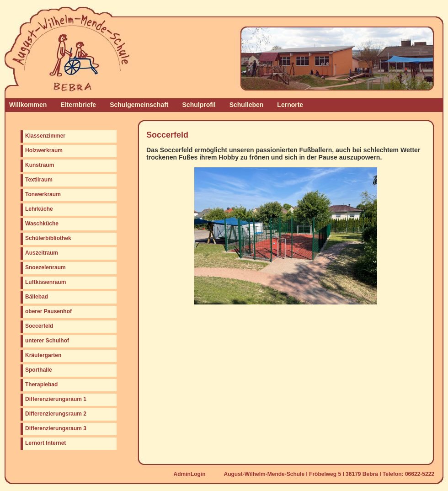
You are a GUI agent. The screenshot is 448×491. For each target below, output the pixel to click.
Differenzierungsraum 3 (56, 428)
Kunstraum (40, 165)
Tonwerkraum (43, 194)
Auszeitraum (42, 253)
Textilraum (39, 180)
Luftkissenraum (45, 282)
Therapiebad (41, 384)
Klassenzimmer (45, 136)
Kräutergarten (43, 355)
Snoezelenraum (45, 267)
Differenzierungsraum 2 (56, 414)
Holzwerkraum (44, 150)
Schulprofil (199, 105)
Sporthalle (39, 370)
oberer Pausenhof (48, 311)
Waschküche (42, 224)
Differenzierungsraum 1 (56, 399)
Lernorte (290, 105)
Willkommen (28, 105)
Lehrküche (39, 209)
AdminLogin (190, 474)
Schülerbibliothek (48, 238)
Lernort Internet (45, 443)
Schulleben (247, 105)
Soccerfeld (39, 326)
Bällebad (37, 297)
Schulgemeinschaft (139, 105)
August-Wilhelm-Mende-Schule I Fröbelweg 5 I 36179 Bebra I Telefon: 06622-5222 (329, 474)
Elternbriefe (78, 105)
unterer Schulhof (47, 341)
